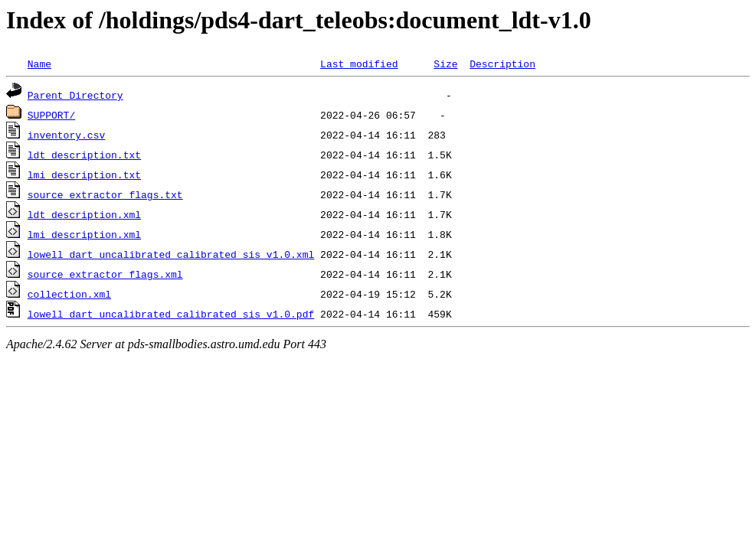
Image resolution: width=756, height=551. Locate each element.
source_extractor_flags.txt (105, 194)
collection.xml (69, 294)
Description (502, 64)
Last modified (359, 64)
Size (445, 64)
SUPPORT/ (51, 115)
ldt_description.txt (84, 155)
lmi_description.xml (84, 234)
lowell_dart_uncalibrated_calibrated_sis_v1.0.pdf (171, 314)
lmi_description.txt (84, 174)
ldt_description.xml (84, 214)
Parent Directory (75, 95)
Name (39, 64)
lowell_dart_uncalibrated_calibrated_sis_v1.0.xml (171, 254)
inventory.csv (66, 135)
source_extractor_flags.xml (105, 274)
